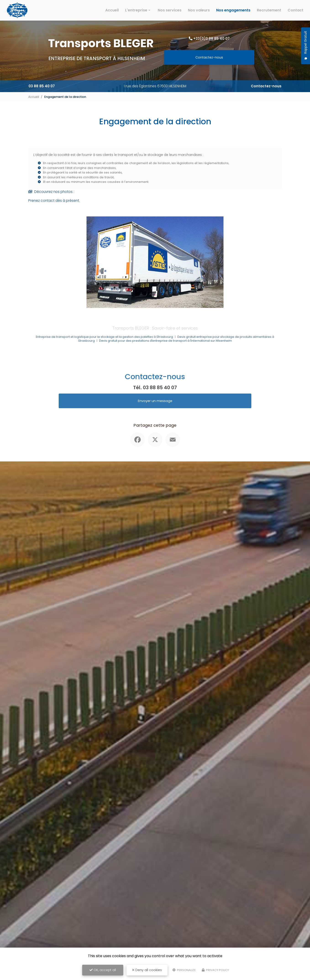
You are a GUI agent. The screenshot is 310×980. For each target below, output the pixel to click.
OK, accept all (103, 970)
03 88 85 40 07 (42, 86)
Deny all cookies (147, 970)
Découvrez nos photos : (53, 198)
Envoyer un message (155, 407)
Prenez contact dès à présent (55, 207)
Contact (296, 10)
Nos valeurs (199, 10)
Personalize (184, 970)
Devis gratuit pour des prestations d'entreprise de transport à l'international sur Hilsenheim (166, 347)
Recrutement (269, 10)
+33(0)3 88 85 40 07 (211, 39)
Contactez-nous (209, 57)
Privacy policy (215, 970)
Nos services (170, 10)
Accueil (112, 10)
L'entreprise (136, 10)
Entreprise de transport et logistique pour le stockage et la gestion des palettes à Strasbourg (104, 343)
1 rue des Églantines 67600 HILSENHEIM (155, 86)
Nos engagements (233, 10)
